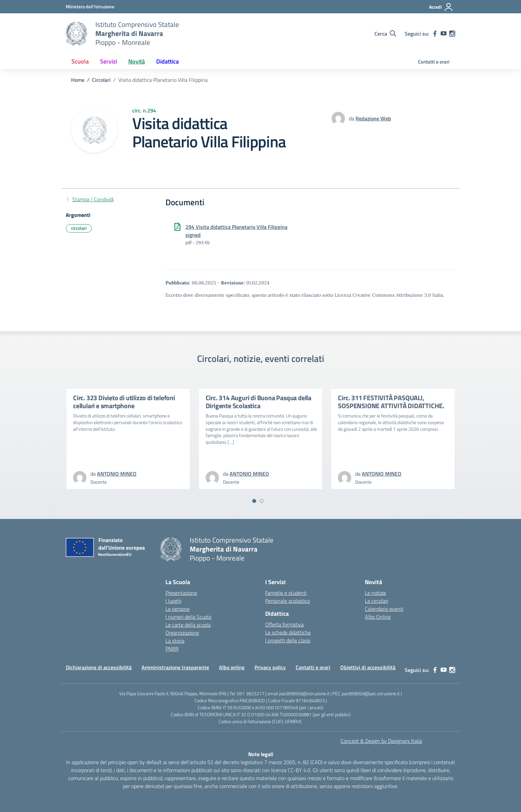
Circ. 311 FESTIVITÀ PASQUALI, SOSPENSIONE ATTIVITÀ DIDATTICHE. (391, 402)
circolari (79, 228)
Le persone (178, 609)
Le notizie (375, 593)
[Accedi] (441, 7)
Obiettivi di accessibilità (368, 667)
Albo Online (378, 617)
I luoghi (173, 601)
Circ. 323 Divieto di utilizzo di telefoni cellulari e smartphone (124, 402)
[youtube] (444, 34)
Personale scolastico (288, 601)
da (352, 118)
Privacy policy (270, 667)
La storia (175, 641)
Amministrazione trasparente (175, 667)
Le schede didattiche (288, 632)
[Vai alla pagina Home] (78, 80)
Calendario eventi (384, 609)
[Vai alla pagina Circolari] (101, 80)
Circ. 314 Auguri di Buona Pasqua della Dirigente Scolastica (259, 402)
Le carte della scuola (188, 625)
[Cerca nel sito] (385, 34)
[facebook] (435, 34)
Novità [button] (137, 61)
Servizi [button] (108, 61)
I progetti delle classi (288, 640)
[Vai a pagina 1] (254, 501)
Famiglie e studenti (286, 593)
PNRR (172, 649)
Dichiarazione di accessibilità (99, 667)
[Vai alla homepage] (76, 34)
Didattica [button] (167, 61)
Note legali (261, 754)
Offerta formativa (284, 624)
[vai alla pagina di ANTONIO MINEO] (117, 474)
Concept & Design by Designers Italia (381, 741)
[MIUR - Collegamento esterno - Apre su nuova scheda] (90, 6)
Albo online (232, 667)
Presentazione (181, 593)
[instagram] (452, 34)
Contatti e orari (434, 62)
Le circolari (376, 601)
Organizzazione (182, 633)
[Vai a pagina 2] (261, 501)
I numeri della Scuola (188, 617)
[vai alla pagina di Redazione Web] (373, 118)
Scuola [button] (80, 61)
